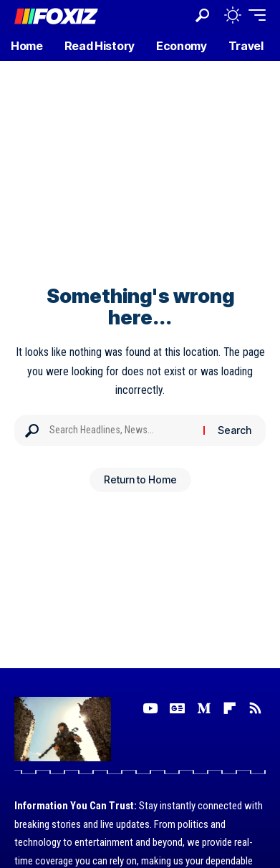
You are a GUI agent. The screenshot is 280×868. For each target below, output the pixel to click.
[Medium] (204, 708)
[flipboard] (230, 708)
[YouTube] (150, 708)
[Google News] (177, 708)
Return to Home (140, 479)
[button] (202, 15)
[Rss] (255, 708)
